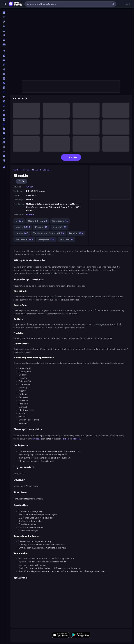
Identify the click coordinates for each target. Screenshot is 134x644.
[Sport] (4, 142)
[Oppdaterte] (4, 31)
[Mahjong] (4, 119)
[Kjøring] (4, 106)
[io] (4, 101)
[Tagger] (4, 167)
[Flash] (4, 83)
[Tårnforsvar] (4, 156)
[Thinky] (4, 160)
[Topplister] (4, 44)
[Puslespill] (4, 129)
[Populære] (4, 26)
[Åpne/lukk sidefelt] (4, 4)
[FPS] (4, 97)
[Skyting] (4, 138)
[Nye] (4, 22)
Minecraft (37, 170)
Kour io (76, 439)
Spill (16, 170)
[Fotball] (4, 92)
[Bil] (4, 60)
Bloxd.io (47, 170)
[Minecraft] (4, 124)
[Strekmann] (4, 147)
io (21, 170)
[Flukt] (4, 88)
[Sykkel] (4, 151)
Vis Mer (71, 157)
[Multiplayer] (4, 40)
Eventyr (27, 170)
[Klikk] (4, 110)
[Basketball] (4, 56)
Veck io (65, 439)
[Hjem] (4, 12)
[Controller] (4, 74)
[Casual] (4, 69)
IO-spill (36, 439)
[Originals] (4, 35)
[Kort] (4, 115)
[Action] (4, 51)
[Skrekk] (4, 133)
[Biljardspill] (4, 65)
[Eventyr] (4, 78)
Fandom (30, 215)
